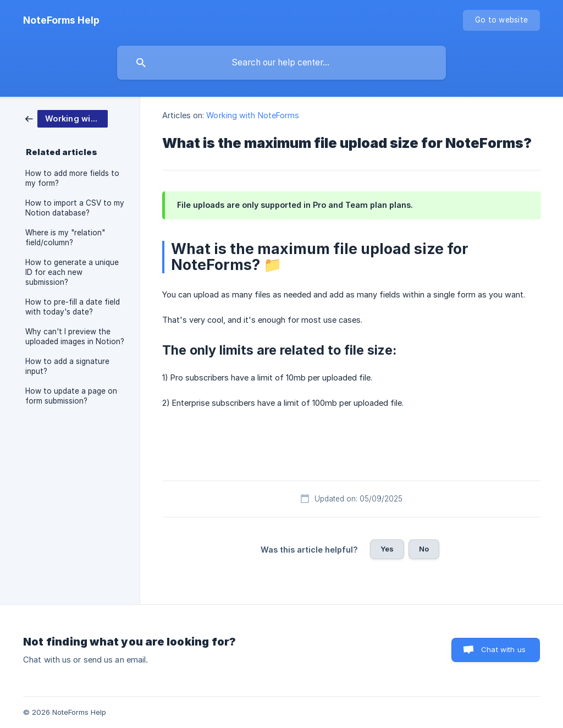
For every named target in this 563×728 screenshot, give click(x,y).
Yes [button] (387, 549)
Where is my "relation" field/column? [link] (65, 238)
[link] (67, 118)
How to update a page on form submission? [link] (71, 396)
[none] (61, 20)
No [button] (424, 549)
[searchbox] (281, 63)
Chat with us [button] (503, 649)
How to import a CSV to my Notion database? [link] (75, 208)
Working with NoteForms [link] (253, 115)
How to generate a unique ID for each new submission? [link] (72, 272)
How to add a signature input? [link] (67, 366)
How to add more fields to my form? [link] (72, 178)
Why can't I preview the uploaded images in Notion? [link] (75, 337)
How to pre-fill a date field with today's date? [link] (73, 307)
